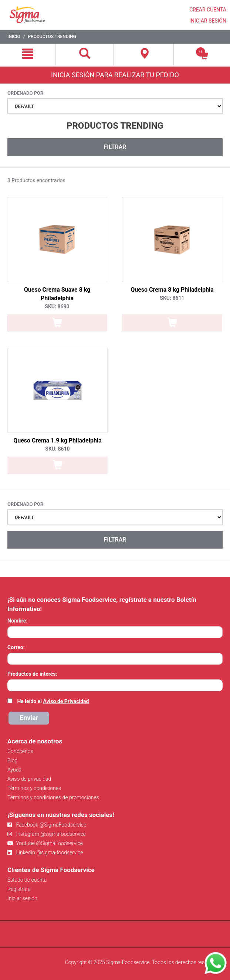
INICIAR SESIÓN (208, 21)
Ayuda (14, 770)
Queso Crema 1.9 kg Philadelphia (58, 440)
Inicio (14, 37)
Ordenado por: (26, 93)
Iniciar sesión (22, 898)
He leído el (53, 701)
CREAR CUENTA (208, 10)
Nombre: (17, 621)
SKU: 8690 (57, 306)
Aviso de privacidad (29, 779)
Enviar (29, 718)
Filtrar (115, 147)
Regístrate (19, 889)
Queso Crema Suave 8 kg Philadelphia (57, 294)
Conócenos (20, 751)
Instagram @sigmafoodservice (47, 834)
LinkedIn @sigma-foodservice (45, 852)
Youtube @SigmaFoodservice (45, 843)
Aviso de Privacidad (66, 701)
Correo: (16, 647)
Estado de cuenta (27, 880)
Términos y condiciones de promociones (53, 797)
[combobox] (115, 685)
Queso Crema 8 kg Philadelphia (172, 290)
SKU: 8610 (57, 449)
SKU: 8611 (172, 298)
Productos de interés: (32, 674)
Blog (12, 760)
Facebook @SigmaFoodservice (47, 825)
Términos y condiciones (34, 788)
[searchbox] (11, 685)
